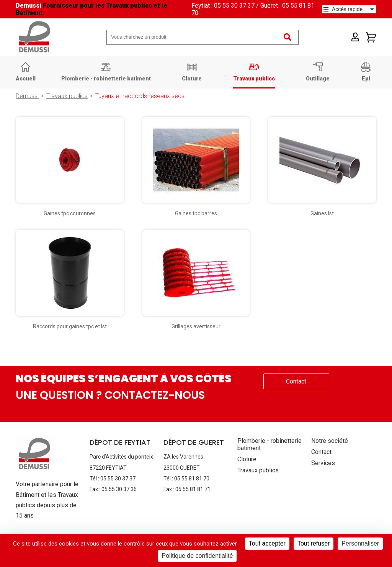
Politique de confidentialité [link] (198, 556)
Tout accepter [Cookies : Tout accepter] (267, 543)
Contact (296, 381)
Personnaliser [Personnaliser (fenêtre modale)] (360, 543)
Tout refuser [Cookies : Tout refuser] (314, 543)
